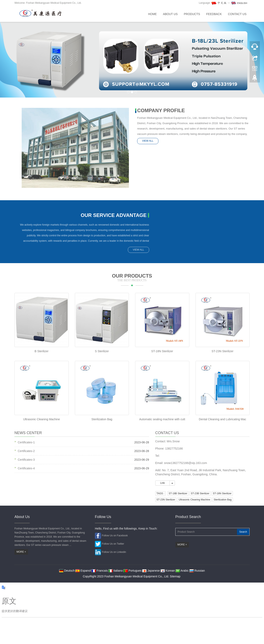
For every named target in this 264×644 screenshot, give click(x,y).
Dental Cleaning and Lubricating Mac (223, 419)
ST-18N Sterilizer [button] (222, 493)
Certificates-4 (26, 468)
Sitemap (175, 576)
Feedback (214, 14)
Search (243, 532)
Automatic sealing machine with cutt (162, 419)
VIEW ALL (148, 141)
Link (163, 483)
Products (192, 14)
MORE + (21, 552)
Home (152, 14)
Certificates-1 (26, 442)
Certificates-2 (26, 451)
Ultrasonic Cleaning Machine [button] (194, 500)
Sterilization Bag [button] (223, 500)
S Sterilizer (102, 351)
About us (170, 14)
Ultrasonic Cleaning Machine (41, 419)
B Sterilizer (41, 351)
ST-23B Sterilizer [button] (200, 493)
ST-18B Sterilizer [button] (178, 493)
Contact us (237, 14)
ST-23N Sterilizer (223, 351)
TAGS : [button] (160, 493)
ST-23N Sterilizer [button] (166, 500)
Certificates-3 (26, 460)
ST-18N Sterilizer (162, 351)
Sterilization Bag (102, 419)
